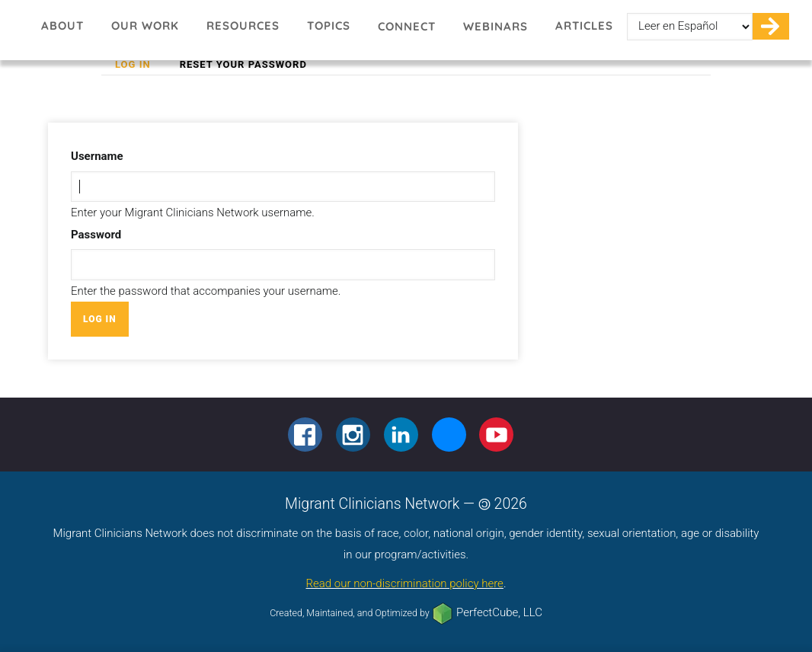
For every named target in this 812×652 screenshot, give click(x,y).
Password (96, 235)
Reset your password (243, 64)
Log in (140, 65)
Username (97, 156)
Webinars (496, 26)
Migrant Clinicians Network (20, 31)
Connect (407, 26)
